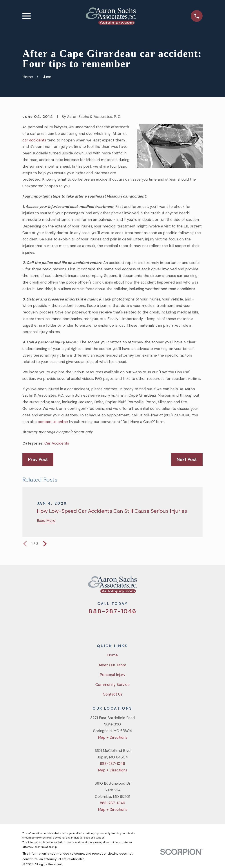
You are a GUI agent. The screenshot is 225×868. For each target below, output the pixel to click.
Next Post (187, 460)
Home (112, 655)
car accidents (34, 140)
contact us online (53, 422)
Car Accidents (57, 443)
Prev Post (38, 460)
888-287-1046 (112, 611)
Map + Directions (113, 737)
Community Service (112, 685)
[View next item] (45, 544)
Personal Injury (112, 675)
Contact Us (112, 694)
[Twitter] (95, 626)
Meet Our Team (112, 665)
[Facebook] (107, 626)
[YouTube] (118, 626)
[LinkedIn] (130, 626)
